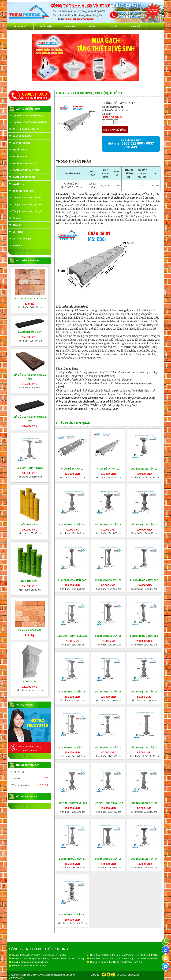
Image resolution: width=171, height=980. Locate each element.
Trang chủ (20, 26)
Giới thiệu (46, 26)
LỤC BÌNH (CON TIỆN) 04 (144, 747)
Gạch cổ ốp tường (22, 136)
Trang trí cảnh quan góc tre (27, 198)
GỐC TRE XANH (30, 581)
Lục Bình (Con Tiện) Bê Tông (28, 115)
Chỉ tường (18, 232)
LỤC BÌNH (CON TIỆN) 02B (144, 580)
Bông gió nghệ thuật (23, 191)
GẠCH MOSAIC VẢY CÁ (25, 163)
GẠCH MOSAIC (20, 157)
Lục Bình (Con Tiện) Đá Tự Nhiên (30, 122)
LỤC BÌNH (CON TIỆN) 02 (108, 747)
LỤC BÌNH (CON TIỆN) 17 (72, 859)
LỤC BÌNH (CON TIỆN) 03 (108, 580)
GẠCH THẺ (18, 184)
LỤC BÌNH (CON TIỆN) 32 (144, 469)
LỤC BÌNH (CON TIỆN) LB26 (72, 636)
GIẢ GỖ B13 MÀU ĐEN (30, 332)
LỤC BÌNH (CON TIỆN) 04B (72, 580)
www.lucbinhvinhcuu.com (34, 966)
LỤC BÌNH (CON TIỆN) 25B (144, 636)
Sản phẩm (71, 26)
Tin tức (114, 26)
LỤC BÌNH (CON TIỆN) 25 (30, 468)
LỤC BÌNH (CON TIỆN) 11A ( (72, 803)
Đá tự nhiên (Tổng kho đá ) (26, 129)
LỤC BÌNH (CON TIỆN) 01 (72, 747)
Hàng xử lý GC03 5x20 (30, 630)
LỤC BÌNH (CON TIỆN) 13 (72, 524)
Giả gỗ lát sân (20, 150)
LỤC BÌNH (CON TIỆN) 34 (144, 859)
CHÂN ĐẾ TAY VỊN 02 (108, 469)
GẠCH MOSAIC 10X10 (24, 177)
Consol (16, 218)
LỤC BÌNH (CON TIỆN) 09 (108, 636)
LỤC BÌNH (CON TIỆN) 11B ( (108, 803)
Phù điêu (17, 246)
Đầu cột (17, 225)
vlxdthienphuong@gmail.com (33, 962)
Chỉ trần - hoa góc (22, 239)
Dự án (93, 26)
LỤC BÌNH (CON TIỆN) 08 (108, 524)
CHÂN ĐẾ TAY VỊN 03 (72, 469)
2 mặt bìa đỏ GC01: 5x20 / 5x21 (30, 299)
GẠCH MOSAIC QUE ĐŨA (26, 170)
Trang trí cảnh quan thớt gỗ (27, 211)
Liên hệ (136, 26)
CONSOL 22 (30, 682)
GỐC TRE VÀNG (30, 524)
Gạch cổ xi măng (21, 143)
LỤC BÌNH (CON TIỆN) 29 (108, 859)
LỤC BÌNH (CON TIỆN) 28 (108, 692)
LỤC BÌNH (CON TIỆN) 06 (144, 692)
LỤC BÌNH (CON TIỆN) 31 (72, 915)
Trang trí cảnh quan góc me (27, 204)
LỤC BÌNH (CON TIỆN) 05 (144, 524)
